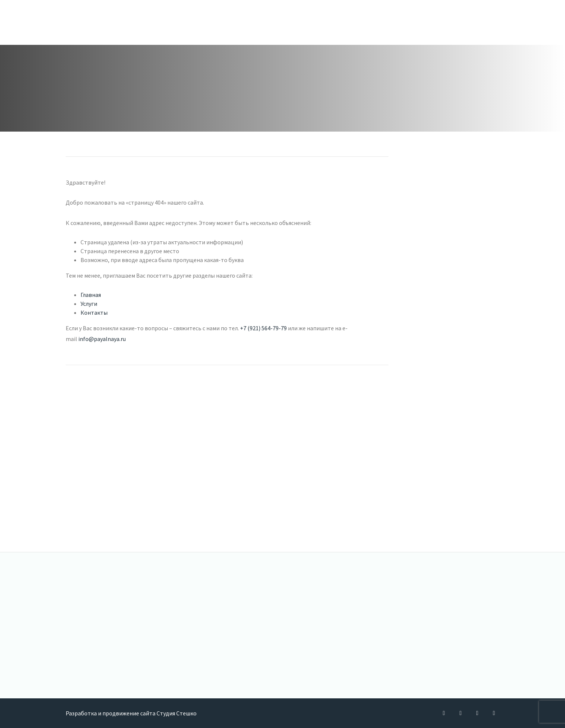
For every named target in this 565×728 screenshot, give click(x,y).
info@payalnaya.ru (102, 339)
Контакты (94, 312)
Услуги (89, 304)
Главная (91, 295)
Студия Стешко (177, 713)
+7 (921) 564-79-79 (263, 328)
